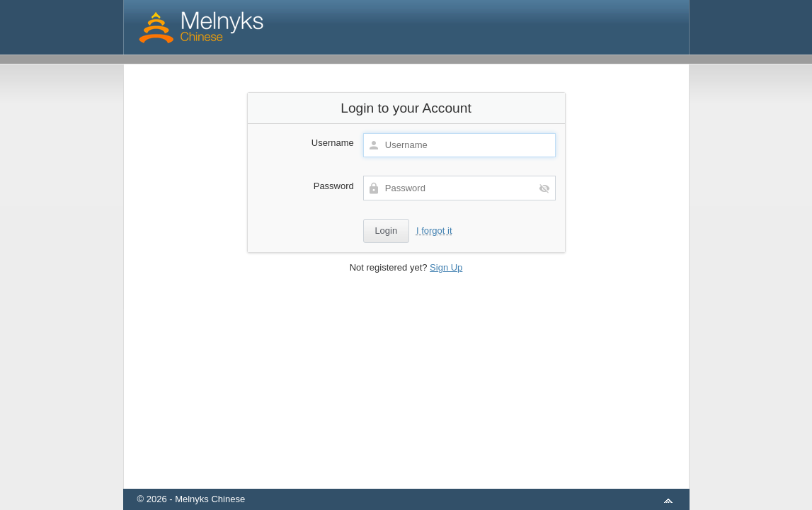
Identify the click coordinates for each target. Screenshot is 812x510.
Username (333, 143)
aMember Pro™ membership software (423, 481)
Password (334, 186)
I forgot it (434, 231)
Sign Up (446, 267)
